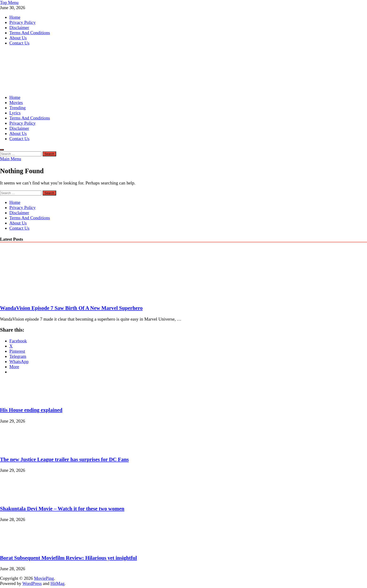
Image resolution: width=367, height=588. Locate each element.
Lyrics (15, 113)
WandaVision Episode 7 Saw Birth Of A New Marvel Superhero (71, 308)
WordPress (32, 583)
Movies (16, 103)
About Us (18, 38)
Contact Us (19, 43)
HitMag (58, 583)
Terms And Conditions (30, 33)
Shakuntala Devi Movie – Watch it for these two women (62, 509)
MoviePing (44, 578)
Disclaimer (19, 28)
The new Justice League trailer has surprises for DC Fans (64, 459)
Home (15, 17)
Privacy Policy (22, 22)
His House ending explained (31, 410)
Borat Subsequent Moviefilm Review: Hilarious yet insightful (68, 558)
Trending (18, 108)
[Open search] (2, 150)
